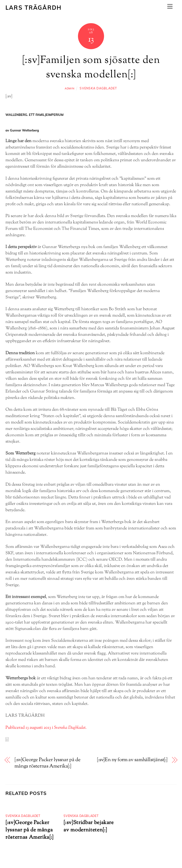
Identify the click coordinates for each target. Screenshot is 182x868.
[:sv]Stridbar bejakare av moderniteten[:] (89, 826)
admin (69, 88)
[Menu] (170, 6)
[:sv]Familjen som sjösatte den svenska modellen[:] (91, 68)
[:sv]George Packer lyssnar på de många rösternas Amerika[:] (48, 763)
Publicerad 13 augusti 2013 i (46, 728)
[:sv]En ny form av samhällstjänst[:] (132, 760)
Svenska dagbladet (98, 88)
